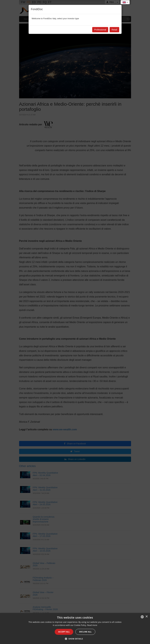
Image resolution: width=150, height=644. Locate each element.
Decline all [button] (85, 632)
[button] (75, 639)
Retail (114, 30)
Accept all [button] (64, 632)
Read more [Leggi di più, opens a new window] (92, 625)
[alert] (75, 628)
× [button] (147, 617)
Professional (100, 30)
